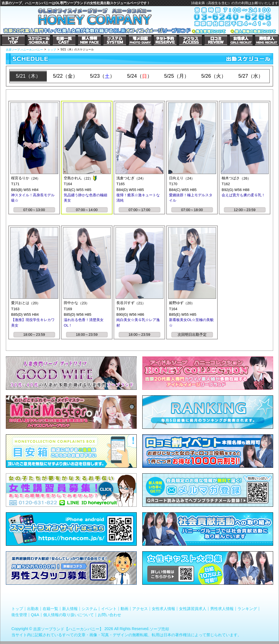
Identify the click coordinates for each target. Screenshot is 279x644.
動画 (124, 609)
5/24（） (139, 76)
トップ (17, 609)
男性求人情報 (222, 609)
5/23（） (102, 76)
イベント (109, 609)
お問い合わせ (109, 614)
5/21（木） (28, 76)
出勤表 (33, 609)
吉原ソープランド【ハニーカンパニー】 (68, 629)
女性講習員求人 (193, 609)
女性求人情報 (163, 609)
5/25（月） (177, 76)
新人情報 (70, 609)
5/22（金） (65, 76)
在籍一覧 (50, 609)
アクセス (140, 609)
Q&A (35, 614)
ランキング (247, 609)
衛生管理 (19, 614)
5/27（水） (251, 76)
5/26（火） (214, 76)
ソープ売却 (159, 629)
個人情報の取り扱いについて (68, 614)
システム (89, 609)
